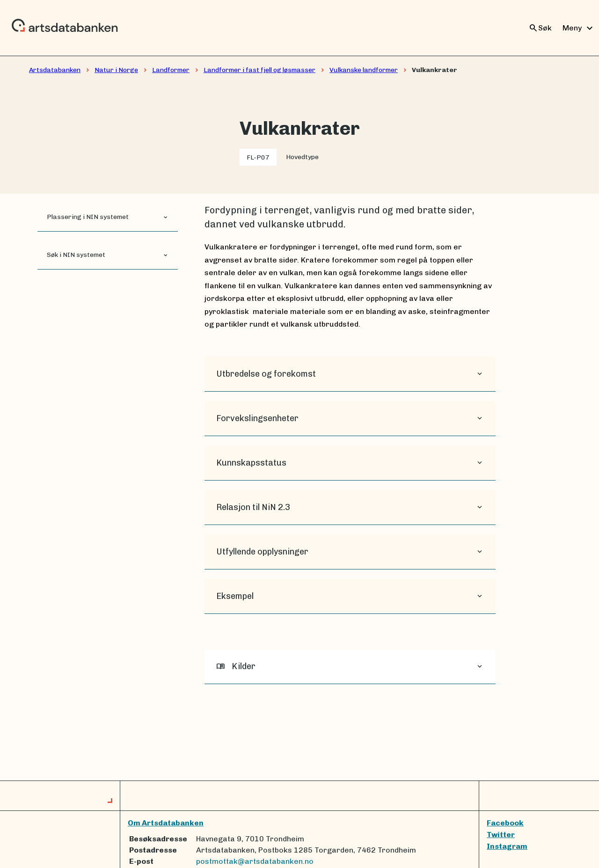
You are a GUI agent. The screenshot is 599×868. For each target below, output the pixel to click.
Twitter (501, 835)
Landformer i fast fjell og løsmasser (259, 70)
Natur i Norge (116, 70)
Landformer (171, 70)
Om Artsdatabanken (166, 823)
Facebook (505, 823)
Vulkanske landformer (364, 70)
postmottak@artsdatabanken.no (255, 861)
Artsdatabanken (55, 70)
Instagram (507, 846)
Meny (579, 28)
